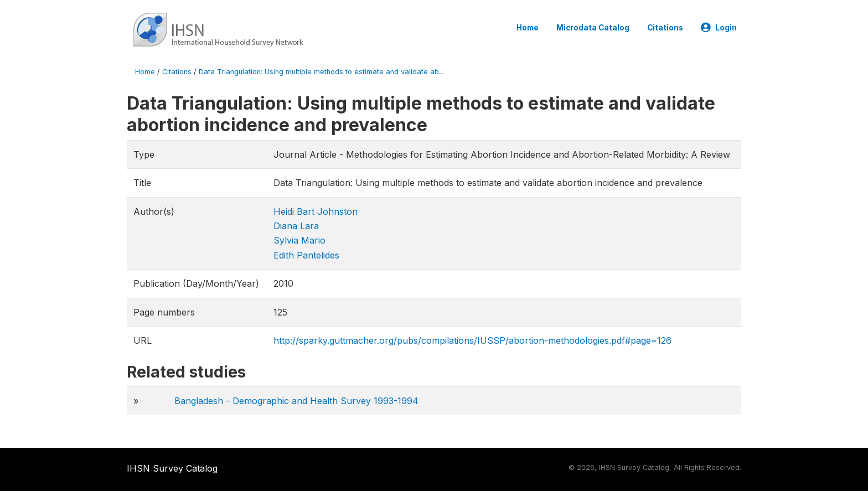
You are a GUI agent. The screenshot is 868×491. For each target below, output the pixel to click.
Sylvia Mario (299, 240)
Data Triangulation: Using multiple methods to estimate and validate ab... (321, 72)
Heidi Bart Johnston (316, 211)
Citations (665, 28)
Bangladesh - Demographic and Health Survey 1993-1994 (296, 401)
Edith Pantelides (306, 255)
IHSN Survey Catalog (172, 468)
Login (719, 28)
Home (528, 28)
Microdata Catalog (593, 28)
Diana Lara (296, 226)
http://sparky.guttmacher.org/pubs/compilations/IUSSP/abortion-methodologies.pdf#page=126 (472, 340)
